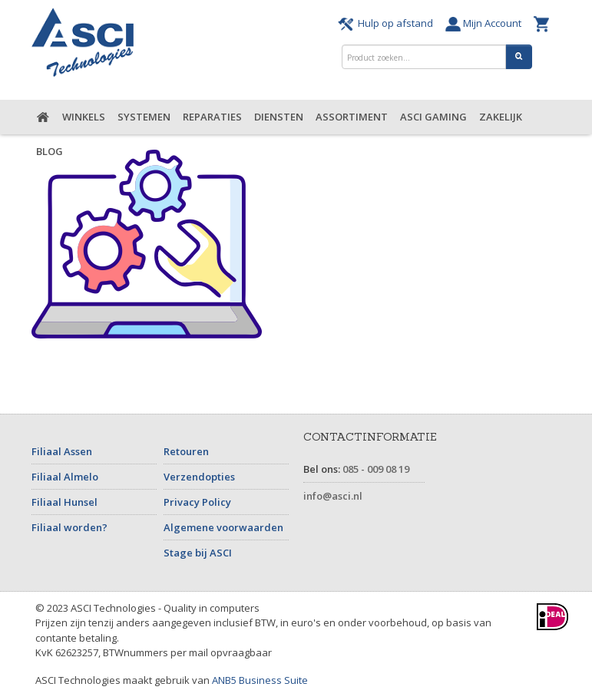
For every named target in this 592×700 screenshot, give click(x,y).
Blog (50, 151)
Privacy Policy (197, 502)
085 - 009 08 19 (376, 469)
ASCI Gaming (433, 117)
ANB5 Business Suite (260, 680)
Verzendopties (199, 477)
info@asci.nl (333, 496)
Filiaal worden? (69, 527)
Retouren (186, 451)
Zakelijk (501, 117)
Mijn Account (486, 23)
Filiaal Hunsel (64, 502)
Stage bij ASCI (198, 553)
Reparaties (212, 117)
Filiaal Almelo (65, 477)
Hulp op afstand (388, 23)
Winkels (84, 117)
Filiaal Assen (62, 451)
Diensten (279, 117)
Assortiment (352, 117)
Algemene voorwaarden (223, 527)
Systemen (144, 117)
